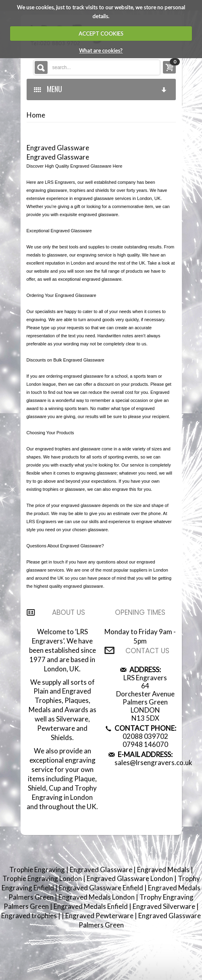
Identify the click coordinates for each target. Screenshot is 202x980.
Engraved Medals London (97, 897)
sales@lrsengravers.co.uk (153, 762)
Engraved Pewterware (100, 916)
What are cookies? (101, 50)
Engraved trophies (30, 916)
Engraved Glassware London (130, 878)
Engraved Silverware (165, 906)
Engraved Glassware (102, 870)
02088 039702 (145, 736)
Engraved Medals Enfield (91, 906)
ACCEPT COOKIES (101, 34)
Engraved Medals (164, 870)
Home (36, 115)
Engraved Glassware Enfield (102, 888)
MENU (101, 89)
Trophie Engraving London (43, 878)
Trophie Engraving (38, 870)
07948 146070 (145, 744)
